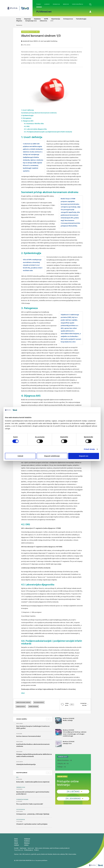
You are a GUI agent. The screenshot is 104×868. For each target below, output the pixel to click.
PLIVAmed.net (44, 12)
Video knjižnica (78, 4)
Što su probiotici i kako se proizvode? (30, 804)
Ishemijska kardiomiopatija (26, 764)
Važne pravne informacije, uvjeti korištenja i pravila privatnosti (52, 848)
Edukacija (56, 4)
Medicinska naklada (59, 854)
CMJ (20, 854)
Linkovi (26, 845)
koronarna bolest (39, 702)
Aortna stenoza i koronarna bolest (29, 736)
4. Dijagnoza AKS (27, 121)
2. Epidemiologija (27, 115)
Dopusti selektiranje (52, 456)
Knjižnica (27, 841)
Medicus (66, 4)
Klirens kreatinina (63, 760)
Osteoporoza (21, 810)
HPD (23, 854)
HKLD (23, 693)
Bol (17, 777)
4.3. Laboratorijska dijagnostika (35, 129)
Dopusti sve (84, 456)
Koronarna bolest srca (30, 32)
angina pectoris (21, 706)
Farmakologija (21, 787)
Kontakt (16, 848)
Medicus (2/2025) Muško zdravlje (65, 721)
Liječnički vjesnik (36, 854)
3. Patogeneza (26, 118)
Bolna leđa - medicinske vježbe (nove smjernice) (33, 782)
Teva (16, 850)
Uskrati (20, 456)
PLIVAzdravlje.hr (29, 850)
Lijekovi (47, 4)
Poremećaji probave (22, 799)
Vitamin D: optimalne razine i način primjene (32, 824)
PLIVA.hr (36, 850)
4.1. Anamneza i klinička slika (34, 124)
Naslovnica (19, 25)
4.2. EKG (27, 126)
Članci (39, 4)
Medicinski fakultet (47, 854)
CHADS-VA (61, 764)
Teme (16, 839)
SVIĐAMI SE (70, 704)
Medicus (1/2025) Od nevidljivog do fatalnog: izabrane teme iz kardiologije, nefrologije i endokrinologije (71, 733)
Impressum (31, 848)
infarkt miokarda (33, 706)
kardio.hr (28, 854)
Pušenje (60, 767)
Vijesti (16, 843)
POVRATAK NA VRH (83, 704)
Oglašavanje (23, 848)
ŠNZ (67, 854)
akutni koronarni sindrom (23, 702)
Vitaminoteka (72, 854)
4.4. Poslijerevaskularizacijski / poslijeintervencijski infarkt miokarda (48, 132)
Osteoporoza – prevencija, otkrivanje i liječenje (33, 814)
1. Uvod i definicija (28, 110)
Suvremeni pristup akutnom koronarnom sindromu (39, 113)
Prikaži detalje (89, 449)
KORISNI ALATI (63, 757)
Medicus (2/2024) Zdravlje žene (65, 744)
